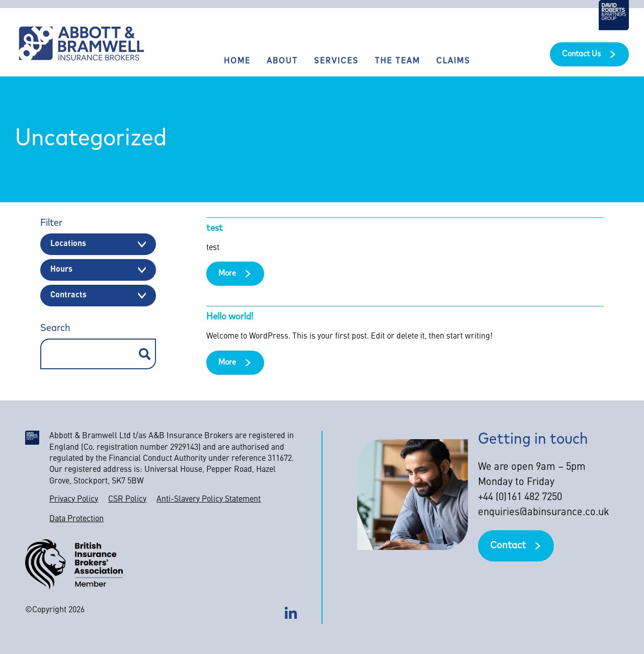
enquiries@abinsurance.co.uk (544, 513)
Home (237, 61)
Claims (453, 61)
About (282, 61)
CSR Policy (127, 500)
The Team (397, 61)
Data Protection (76, 519)
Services (336, 61)
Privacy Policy (74, 500)
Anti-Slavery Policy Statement (209, 500)
